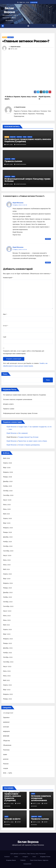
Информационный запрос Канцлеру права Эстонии (27, 180)
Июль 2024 (7, 560)
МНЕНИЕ (5, 37)
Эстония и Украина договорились (29, 445)
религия (30, 137)
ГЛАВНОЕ (23, 860)
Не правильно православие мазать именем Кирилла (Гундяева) (28, 140)
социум (6, 768)
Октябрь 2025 (8, 491)
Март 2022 (7, 690)
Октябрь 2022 (8, 657)
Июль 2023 (7, 616)
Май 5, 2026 (10, 803)
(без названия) (23, 433)
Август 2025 (7, 500)
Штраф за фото (8, 404)
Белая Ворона (28, 842)
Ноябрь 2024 (8, 542)
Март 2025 (7, 523)
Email (6, 326)
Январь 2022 (7, 699)
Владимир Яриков (11, 860)
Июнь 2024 (7, 565)
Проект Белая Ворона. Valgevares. (39, 860)
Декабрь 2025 (8, 481)
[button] (53, 26)
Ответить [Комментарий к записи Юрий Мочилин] (48, 239)
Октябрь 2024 (8, 546)
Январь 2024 (7, 588)
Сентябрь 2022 (8, 662)
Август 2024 (7, 555)
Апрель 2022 (7, 685)
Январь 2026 (8, 477)
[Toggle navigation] (28, 26)
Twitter (16, 857)
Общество (11, 37)
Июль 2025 (7, 505)
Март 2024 (7, 579)
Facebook (7, 857)
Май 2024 (6, 569)
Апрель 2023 (7, 629)
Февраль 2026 (8, 472)
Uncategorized (8, 713)
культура (6, 727)
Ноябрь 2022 (8, 653)
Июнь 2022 (7, 676)
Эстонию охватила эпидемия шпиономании (18, 399)
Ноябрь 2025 (8, 486)
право (25, 137)
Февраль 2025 (8, 528)
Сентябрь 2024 (8, 551)
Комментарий (8, 278)
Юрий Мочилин (16, 47)
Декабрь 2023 (8, 592)
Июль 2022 (7, 671)
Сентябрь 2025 (8, 495)
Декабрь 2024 (8, 537)
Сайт (5, 337)
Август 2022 (7, 666)
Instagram (25, 857)
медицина (6, 731)
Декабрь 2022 (8, 648)
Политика (19, 137)
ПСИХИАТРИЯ (27, 864)
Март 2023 (7, 634)
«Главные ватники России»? (26, 41)
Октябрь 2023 (8, 602)
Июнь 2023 (7, 620)
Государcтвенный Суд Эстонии (28, 437)
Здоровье (6, 717)
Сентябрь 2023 (8, 606)
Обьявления (7, 745)
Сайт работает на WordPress (18, 854)
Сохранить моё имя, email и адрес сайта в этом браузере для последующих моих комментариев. (24, 352)
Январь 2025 (7, 532)
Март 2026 (7, 468)
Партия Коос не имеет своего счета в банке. (33, 441)
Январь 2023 (7, 643)
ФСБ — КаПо (8, 773)
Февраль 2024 (8, 583)
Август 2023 (7, 611)
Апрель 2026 (7, 463)
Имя (5, 314)
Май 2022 (6, 680)
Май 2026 (6, 458)
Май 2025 (6, 514)
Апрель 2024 (7, 574)
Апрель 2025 (7, 518)
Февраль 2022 (8, 694)
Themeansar (42, 854)
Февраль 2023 (8, 639)
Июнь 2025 (7, 509)
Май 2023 (6, 625)
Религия (6, 764)
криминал (6, 722)
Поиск (5, 374)
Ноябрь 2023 (8, 597)
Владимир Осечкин (45, 857)
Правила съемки (13, 161)
